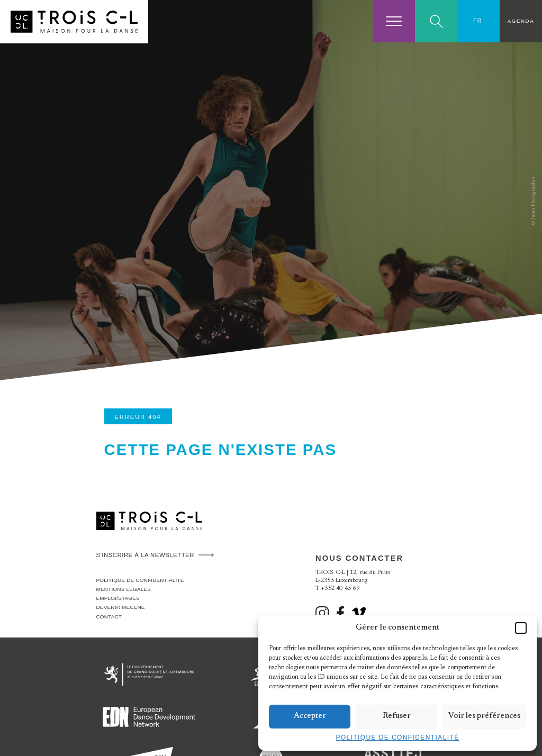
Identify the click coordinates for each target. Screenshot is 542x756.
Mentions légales (124, 589)
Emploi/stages (118, 598)
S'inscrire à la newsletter (145, 555)
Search (436, 21)
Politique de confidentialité (397, 737)
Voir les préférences (484, 716)
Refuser (397, 716)
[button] (521, 628)
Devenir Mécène (121, 607)
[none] (478, 21)
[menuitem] (478, 21)
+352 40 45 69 (340, 589)
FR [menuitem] (478, 21)
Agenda (521, 21)
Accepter (310, 716)
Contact (109, 617)
